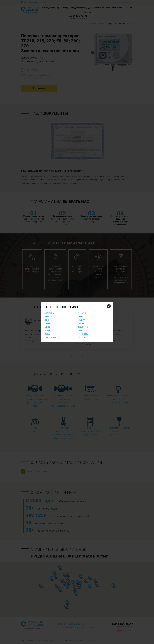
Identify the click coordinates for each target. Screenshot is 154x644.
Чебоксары (83, 334)
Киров (47, 327)
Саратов (82, 313)
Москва (48, 330)
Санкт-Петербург (52, 337)
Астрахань (49, 313)
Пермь (47, 334)
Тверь (81, 316)
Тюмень (82, 323)
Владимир (49, 316)
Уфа (80, 330)
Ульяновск (83, 327)
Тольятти (82, 320)
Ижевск (48, 320)
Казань (48, 323)
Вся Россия (83, 337)
